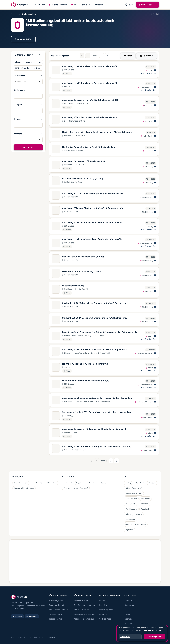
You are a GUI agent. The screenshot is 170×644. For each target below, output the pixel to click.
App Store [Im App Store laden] (17, 616)
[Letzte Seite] (107, 56)
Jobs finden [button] (38, 5)
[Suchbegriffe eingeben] (28, 62)
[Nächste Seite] (102, 56)
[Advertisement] (85, 560)
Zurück (155, 14)
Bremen (139, 514)
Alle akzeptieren (155, 637)
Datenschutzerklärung (152, 630)
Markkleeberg (131, 509)
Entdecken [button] (99, 5)
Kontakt (128, 614)
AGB (126, 610)
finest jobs (15, 14)
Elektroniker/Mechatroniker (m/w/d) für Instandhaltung (89, 147)
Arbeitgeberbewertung (84, 619)
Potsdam (152, 483)
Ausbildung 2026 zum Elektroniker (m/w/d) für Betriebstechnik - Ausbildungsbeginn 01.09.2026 (93, 208)
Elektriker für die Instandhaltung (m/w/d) (82, 271)
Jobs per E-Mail (23, 39)
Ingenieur (80, 483)
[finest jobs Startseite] (19, 5)
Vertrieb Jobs (105, 619)
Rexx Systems (49, 637)
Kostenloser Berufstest (58, 610)
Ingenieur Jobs (106, 605)
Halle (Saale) (130, 504)
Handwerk (68, 483)
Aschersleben (131, 499)
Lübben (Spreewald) (134, 488)
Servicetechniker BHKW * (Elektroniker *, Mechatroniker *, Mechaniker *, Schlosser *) (98, 412)
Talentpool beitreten (57, 605)
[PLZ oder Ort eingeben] (24, 68)
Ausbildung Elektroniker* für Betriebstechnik (84, 161)
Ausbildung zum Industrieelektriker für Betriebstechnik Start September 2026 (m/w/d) (97, 398)
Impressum (129, 600)
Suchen (28, 147)
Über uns (128, 619)
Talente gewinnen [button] (58, 5)
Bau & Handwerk (21, 483)
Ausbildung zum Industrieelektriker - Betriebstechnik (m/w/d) (92, 222)
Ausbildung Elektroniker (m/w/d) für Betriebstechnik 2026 (90, 100)
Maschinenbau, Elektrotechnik (44, 483)
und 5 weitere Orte (149, 73)
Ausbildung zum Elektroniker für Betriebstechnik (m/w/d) (90, 66)
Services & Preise (81, 610)
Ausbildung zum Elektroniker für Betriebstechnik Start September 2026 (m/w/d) (97, 350)
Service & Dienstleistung (24, 488)
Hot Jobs (128, 623)
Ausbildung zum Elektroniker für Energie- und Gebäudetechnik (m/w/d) (97, 446)
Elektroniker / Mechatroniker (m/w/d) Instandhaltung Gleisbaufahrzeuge (97, 132)
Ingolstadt (129, 530)
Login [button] (129, 5)
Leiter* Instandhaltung (73, 286)
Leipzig (128, 514)
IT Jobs (102, 600)
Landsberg (144, 504)
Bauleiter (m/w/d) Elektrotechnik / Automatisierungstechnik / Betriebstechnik (100, 332)
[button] (28, 76)
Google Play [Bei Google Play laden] (32, 616)
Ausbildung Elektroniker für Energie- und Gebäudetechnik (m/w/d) (94, 429)
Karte (128, 56)
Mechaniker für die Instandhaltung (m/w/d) (83, 257)
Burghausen (130, 519)
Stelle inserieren (148, 5)
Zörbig (128, 483)
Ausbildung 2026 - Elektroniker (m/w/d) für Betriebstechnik (91, 117)
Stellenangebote (56, 600)
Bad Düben (145, 499)
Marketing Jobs (106, 610)
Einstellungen (125, 637)
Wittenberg (140, 483)
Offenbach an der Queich (136, 525)
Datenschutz (130, 605)
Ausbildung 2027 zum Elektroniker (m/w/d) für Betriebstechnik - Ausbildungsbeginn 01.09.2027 (93, 194)
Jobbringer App (56, 619)
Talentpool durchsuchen (84, 614)
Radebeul (145, 509)
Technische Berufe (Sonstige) (76, 488)
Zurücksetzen (37, 55)
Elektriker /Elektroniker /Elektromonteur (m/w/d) (86, 364)
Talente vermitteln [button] (81, 5)
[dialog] (142, 633)
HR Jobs (103, 614)
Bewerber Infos (55, 614)
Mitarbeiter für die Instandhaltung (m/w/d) (83, 179)
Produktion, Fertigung (97, 483)
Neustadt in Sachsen (134, 493)
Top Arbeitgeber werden (85, 605)
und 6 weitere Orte (149, 229)
